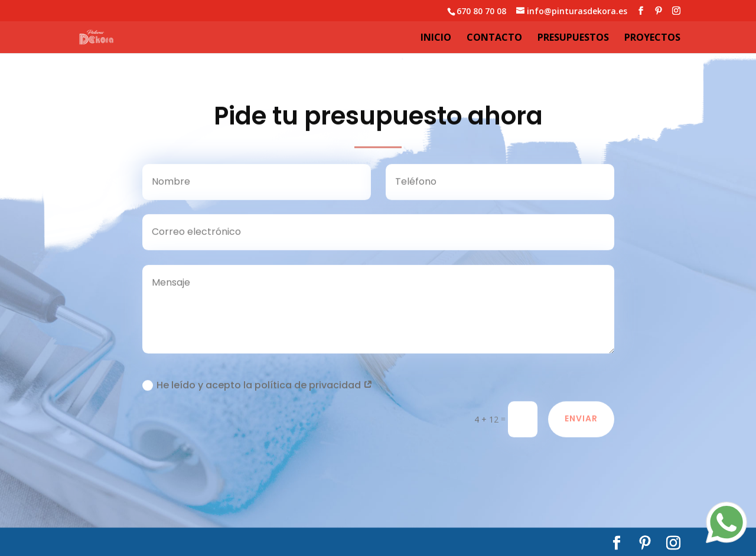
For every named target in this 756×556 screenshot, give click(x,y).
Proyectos (652, 38)
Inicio (436, 38)
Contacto (494, 38)
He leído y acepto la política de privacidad (258, 387)
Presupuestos (573, 38)
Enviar (581, 421)
